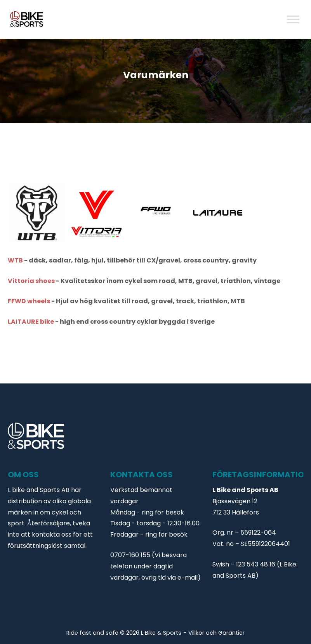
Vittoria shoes (31, 281)
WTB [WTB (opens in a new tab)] (16, 260)
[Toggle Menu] (293, 19)
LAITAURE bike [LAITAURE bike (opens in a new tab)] (31, 322)
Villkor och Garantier (216, 633)
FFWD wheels (29, 301)
